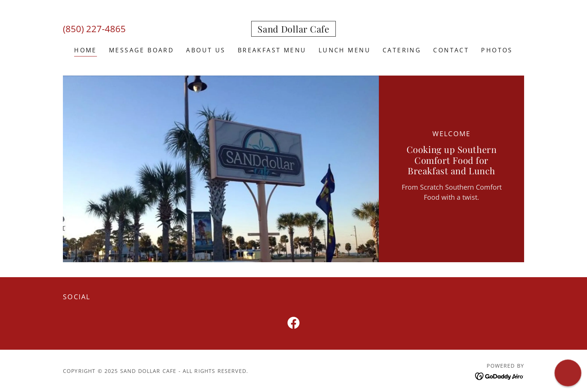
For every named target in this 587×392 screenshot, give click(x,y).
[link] (293, 30)
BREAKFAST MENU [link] (272, 50)
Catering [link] (402, 50)
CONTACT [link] (451, 50)
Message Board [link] (142, 50)
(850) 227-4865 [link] (94, 29)
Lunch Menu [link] (345, 50)
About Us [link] (206, 50)
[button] (568, 373)
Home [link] (86, 50)
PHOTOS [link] (497, 50)
